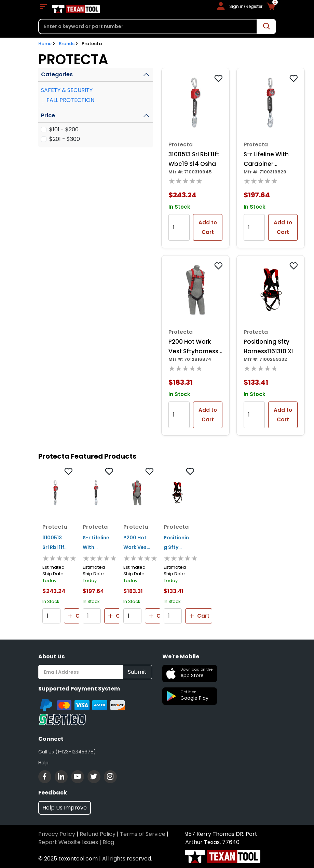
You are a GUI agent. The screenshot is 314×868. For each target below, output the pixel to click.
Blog (108, 842)
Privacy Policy (57, 834)
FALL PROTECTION (70, 100)
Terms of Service (143, 834)
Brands (67, 44)
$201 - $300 (65, 139)
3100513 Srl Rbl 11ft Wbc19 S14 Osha (194, 159)
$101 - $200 (64, 129)
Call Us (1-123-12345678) (67, 752)
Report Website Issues (68, 842)
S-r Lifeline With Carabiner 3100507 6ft (266, 159)
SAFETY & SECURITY (67, 90)
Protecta (92, 44)
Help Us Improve (65, 808)
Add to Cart (208, 227)
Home (45, 44)
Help (43, 763)
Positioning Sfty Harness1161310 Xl (268, 346)
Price (48, 115)
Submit (137, 672)
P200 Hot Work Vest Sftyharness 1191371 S (193, 347)
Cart (77, 616)
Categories (57, 74)
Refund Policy (98, 834)
